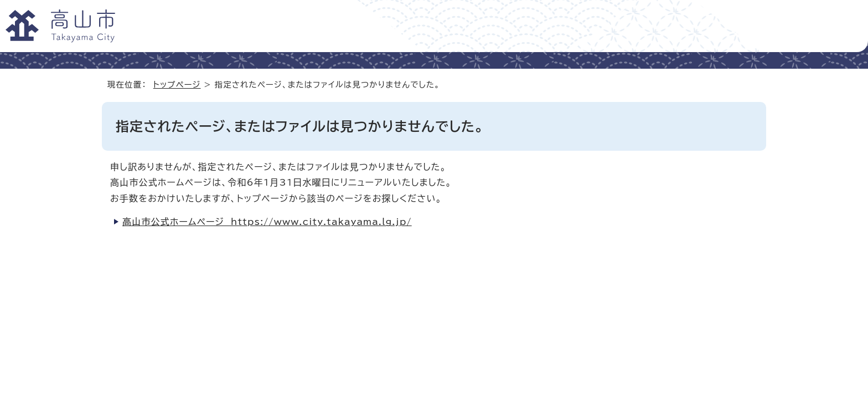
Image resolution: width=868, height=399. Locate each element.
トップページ (177, 85)
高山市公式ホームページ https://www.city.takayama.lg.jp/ (267, 222)
